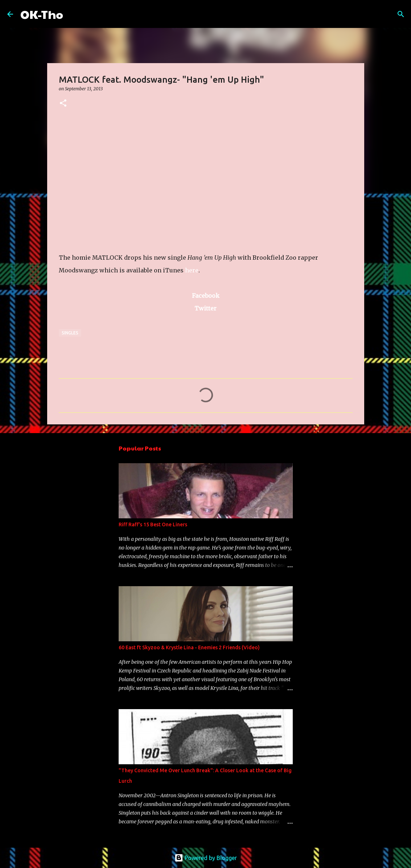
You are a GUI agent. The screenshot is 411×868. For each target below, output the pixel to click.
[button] (63, 104)
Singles (70, 333)
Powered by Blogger (206, 858)
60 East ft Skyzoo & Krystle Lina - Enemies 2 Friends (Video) (189, 647)
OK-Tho (42, 14)
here (192, 270)
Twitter (205, 308)
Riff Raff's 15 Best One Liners (153, 524)
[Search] (73, 14)
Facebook (206, 296)
